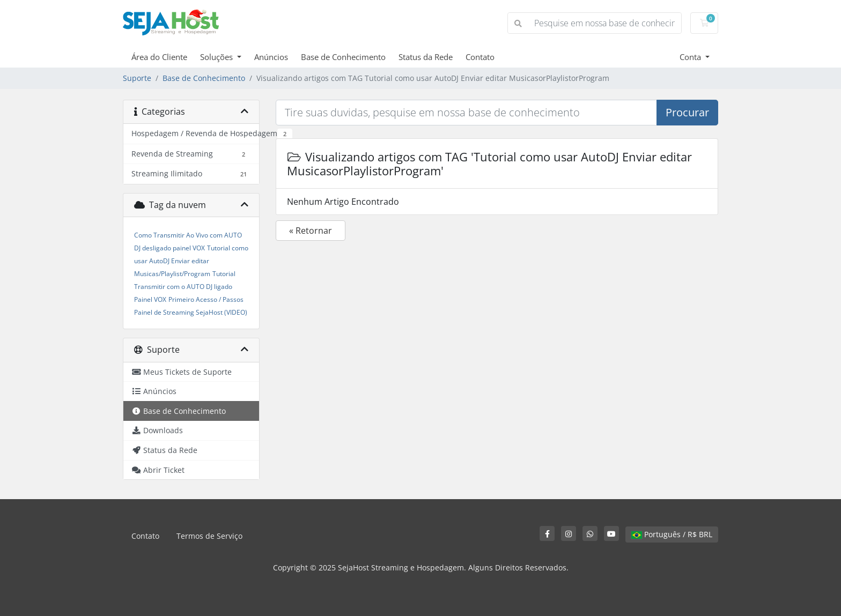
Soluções (217, 57)
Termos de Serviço (209, 536)
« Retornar (311, 231)
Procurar (687, 112)
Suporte (137, 78)
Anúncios (271, 57)
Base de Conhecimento (343, 57)
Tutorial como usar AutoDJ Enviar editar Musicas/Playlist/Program (191, 261)
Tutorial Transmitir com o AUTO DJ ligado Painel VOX (185, 287)
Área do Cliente (159, 57)
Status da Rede (426, 57)
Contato (480, 57)
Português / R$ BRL (672, 534)
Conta (691, 57)
